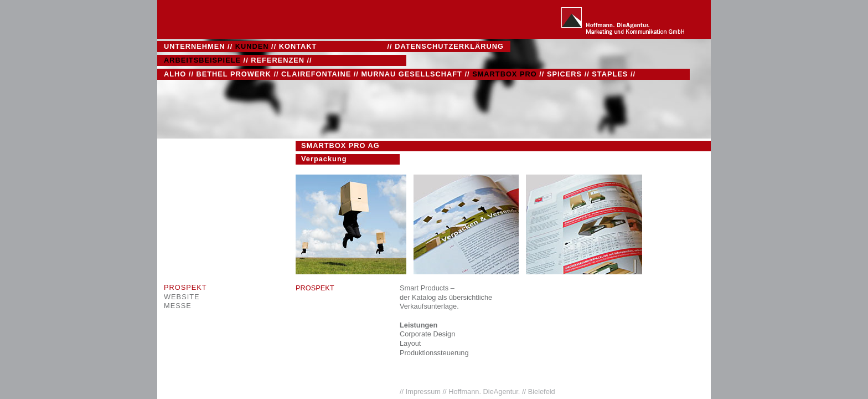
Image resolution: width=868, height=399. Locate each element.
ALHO (175, 74)
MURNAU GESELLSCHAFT (412, 74)
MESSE (178, 306)
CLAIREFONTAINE (316, 74)
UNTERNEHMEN (195, 46)
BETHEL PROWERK (234, 74)
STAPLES (610, 74)
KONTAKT (298, 46)
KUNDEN (252, 46)
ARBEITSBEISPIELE (202, 60)
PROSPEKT (185, 287)
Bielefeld (542, 392)
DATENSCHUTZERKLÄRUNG (449, 46)
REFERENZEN (278, 60)
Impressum (424, 392)
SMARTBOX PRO (505, 74)
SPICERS (564, 74)
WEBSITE (182, 297)
